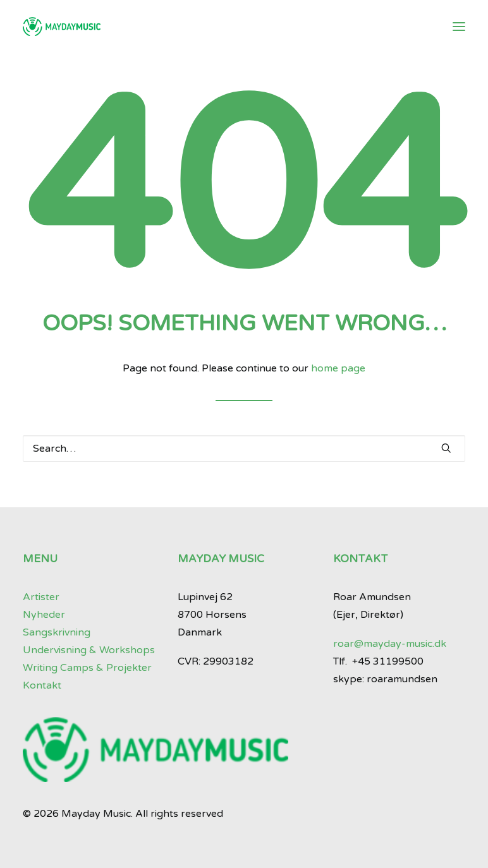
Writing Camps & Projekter (87, 668)
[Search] (244, 449)
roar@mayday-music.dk (390, 644)
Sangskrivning (57, 632)
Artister (41, 597)
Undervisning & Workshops (89, 650)
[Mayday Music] (62, 27)
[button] (459, 27)
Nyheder (44, 615)
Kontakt (42, 685)
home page (338, 368)
